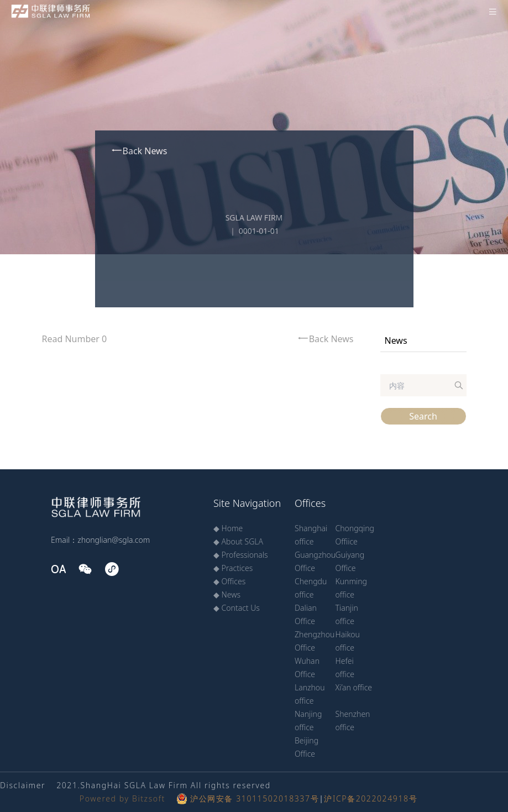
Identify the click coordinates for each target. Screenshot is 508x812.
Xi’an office (354, 687)
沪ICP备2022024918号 (371, 798)
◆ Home (228, 528)
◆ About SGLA (238, 541)
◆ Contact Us (237, 608)
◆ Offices (229, 581)
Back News (139, 151)
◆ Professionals (241, 555)
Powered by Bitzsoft (122, 798)
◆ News (227, 594)
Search (423, 416)
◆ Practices (233, 568)
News (396, 340)
